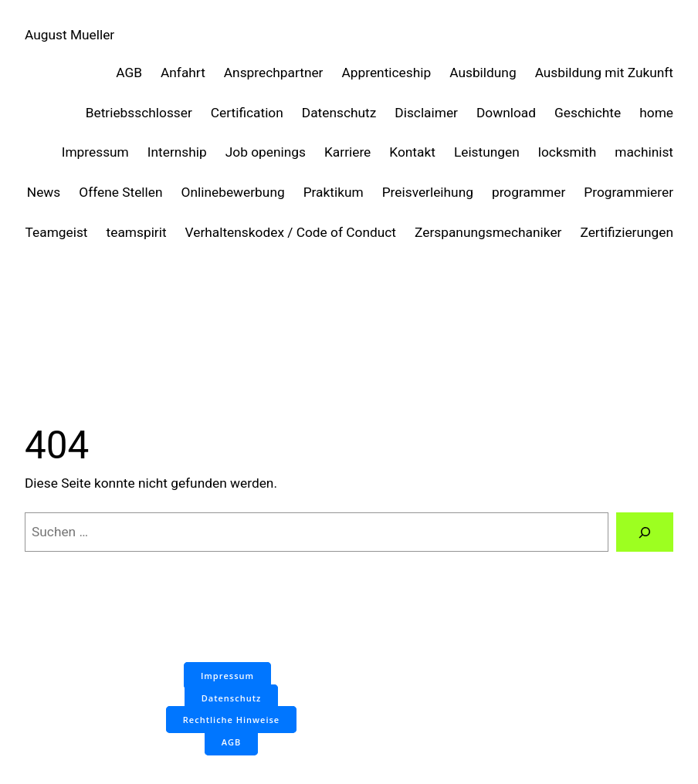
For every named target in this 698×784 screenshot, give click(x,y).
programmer (529, 192)
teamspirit (137, 232)
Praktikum (334, 192)
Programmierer (629, 192)
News (44, 192)
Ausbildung (483, 73)
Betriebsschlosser (139, 113)
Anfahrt (183, 73)
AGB (129, 73)
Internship (177, 152)
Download (506, 113)
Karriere (347, 152)
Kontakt (412, 152)
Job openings (266, 152)
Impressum (95, 152)
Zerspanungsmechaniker (488, 232)
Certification (247, 113)
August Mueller (69, 35)
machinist (644, 152)
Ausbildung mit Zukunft (604, 73)
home (656, 113)
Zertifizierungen (627, 232)
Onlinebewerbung (233, 192)
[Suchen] (645, 532)
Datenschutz (339, 113)
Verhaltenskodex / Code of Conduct (291, 232)
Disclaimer (426, 113)
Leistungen (487, 152)
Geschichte (588, 113)
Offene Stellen (120, 192)
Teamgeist (57, 232)
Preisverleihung (428, 192)
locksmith (567, 152)
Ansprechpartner (274, 73)
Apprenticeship (387, 73)
